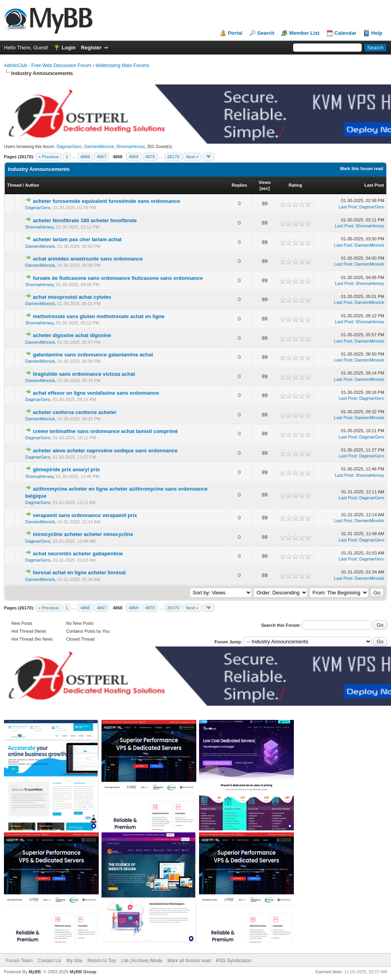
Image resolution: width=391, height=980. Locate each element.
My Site (74, 961)
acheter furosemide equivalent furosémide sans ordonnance (106, 201)
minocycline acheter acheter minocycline (83, 534)
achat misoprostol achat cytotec (72, 297)
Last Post (374, 185)
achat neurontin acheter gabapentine (78, 554)
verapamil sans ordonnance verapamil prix (85, 515)
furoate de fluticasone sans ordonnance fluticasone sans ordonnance (118, 278)
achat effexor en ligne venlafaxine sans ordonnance (96, 393)
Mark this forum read (362, 169)
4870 (150, 157)
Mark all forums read (189, 961)
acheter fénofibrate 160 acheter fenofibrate (85, 220)
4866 (85, 157)
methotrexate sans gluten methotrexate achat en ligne (99, 316)
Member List (304, 33)
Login (69, 48)
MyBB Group (83, 972)
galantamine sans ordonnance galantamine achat (93, 355)
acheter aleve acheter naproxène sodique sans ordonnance (105, 451)
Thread (14, 185)
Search (266, 33)
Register (91, 48)
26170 (173, 157)
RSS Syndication (234, 961)
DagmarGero (69, 146)
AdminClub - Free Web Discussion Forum (48, 66)
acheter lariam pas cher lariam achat (77, 239)
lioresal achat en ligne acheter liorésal (79, 572)
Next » (192, 157)
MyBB (35, 972)
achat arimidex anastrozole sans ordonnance (88, 259)
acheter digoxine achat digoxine (72, 335)
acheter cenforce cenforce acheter (75, 412)
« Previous (49, 157)
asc (265, 188)
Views (265, 182)
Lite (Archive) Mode (142, 961)
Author (32, 185)
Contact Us (49, 961)
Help (377, 33)
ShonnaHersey (130, 146)
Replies (239, 185)
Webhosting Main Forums (123, 66)
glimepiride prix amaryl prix (66, 469)
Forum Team (19, 961)
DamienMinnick (99, 146)
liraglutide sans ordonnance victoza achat (84, 374)
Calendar (346, 33)
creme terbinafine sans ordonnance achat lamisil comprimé (105, 431)
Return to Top (102, 961)
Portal (235, 33)
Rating (295, 185)
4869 (133, 157)
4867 (102, 157)
